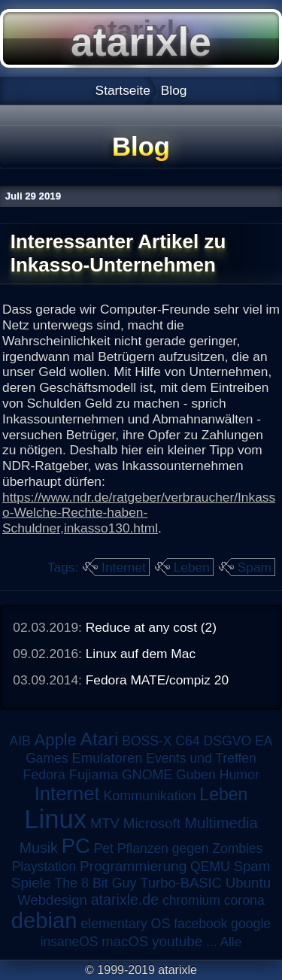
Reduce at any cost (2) (151, 627)
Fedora (44, 775)
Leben (192, 567)
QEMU (210, 866)
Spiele (31, 883)
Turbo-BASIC (181, 883)
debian (44, 921)
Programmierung (133, 866)
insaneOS (70, 942)
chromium (191, 900)
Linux (55, 819)
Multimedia (221, 823)
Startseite (123, 90)
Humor (240, 775)
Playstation (44, 866)
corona (244, 900)
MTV (105, 823)
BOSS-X (147, 741)
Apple (56, 740)
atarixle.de (125, 900)
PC (76, 846)
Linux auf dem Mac (141, 654)
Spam (255, 567)
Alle (230, 942)
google (251, 924)
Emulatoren (107, 758)
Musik (39, 848)
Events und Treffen (201, 758)
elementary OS (125, 924)
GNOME (147, 775)
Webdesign (52, 900)
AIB (20, 741)
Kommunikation (149, 796)
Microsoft (152, 823)
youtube (177, 941)
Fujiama (94, 774)
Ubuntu (248, 883)
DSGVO (227, 741)
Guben (196, 775)
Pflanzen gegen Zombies (190, 848)
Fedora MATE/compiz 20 (157, 680)
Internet (124, 567)
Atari (100, 739)
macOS (125, 941)
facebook (200, 924)
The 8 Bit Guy (95, 883)
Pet (104, 848)
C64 (187, 741)
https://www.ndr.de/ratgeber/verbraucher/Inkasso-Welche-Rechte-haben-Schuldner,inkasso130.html (139, 513)
